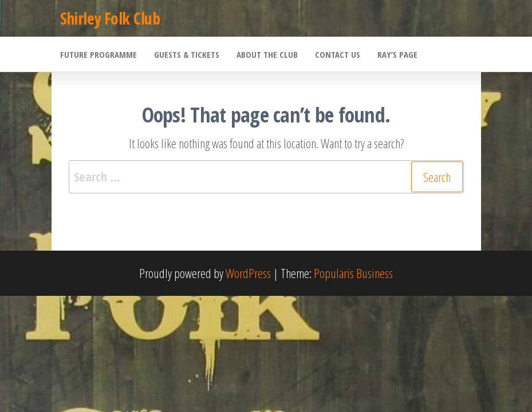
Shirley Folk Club (110, 18)
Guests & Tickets (187, 54)
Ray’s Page (397, 54)
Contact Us (338, 54)
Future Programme (98, 54)
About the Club (267, 54)
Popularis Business (353, 273)
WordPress (248, 273)
